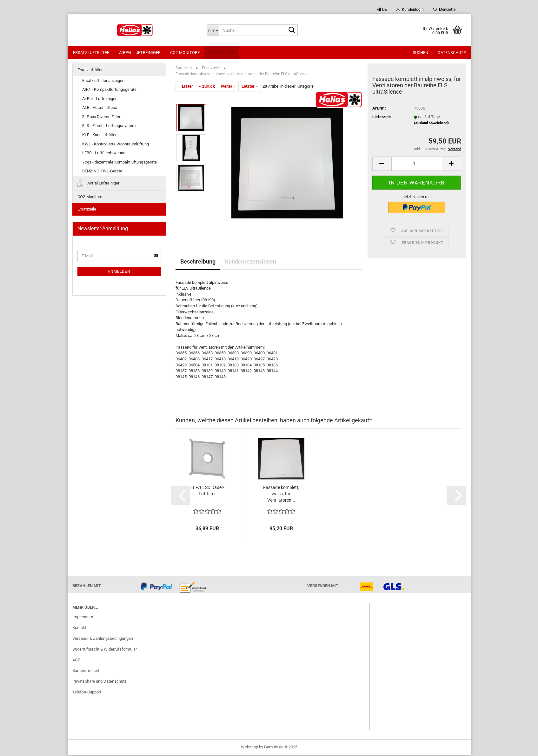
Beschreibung (198, 262)
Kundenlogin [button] (410, 10)
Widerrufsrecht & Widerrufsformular (105, 650)
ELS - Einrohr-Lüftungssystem (109, 126)
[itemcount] (417, 164)
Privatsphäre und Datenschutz (99, 682)
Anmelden (119, 272)
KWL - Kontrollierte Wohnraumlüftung (116, 145)
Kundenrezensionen (251, 262)
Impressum (83, 617)
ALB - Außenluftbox (100, 108)
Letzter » (250, 87)
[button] (382, 10)
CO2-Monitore (185, 53)
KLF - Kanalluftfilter (99, 135)
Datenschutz (452, 53)
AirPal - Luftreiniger (99, 99)
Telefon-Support (87, 693)
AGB (76, 661)
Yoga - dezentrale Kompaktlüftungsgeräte (120, 163)
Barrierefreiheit (86, 671)
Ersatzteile (222, 53)
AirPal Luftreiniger (140, 53)
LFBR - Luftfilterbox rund (104, 154)
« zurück (207, 87)
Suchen (420, 53)
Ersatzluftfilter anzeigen (103, 81)
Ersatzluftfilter (91, 53)
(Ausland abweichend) (431, 124)
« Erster (186, 87)
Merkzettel (445, 10)
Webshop (249, 748)
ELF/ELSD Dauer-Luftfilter (207, 491)
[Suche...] (213, 30)
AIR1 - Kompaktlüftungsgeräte (109, 90)
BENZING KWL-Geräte (102, 172)
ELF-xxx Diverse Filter (101, 117)
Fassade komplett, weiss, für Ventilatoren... (281, 494)
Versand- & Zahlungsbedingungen (103, 639)
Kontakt (79, 628)
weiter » (228, 87)
